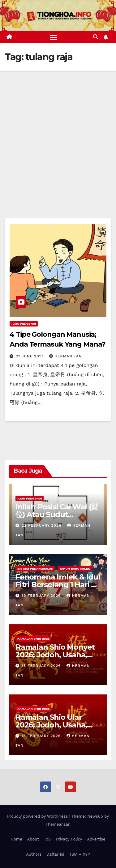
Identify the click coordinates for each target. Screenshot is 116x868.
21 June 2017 (30, 356)
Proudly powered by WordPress (38, 816)
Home (17, 839)
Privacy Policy (69, 839)
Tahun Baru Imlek (75, 569)
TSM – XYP (79, 854)
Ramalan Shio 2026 (33, 639)
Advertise (96, 839)
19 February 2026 (42, 596)
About (33, 839)
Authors (34, 854)
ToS (47, 839)
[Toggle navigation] (54, 37)
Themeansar (57, 824)
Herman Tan (66, 356)
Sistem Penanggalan (35, 569)
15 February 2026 (42, 736)
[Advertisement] (58, 132)
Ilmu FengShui (24, 324)
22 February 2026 (42, 525)
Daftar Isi (55, 854)
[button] (96, 37)
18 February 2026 (42, 666)
